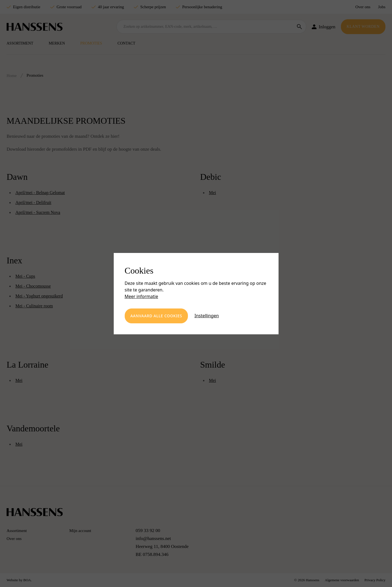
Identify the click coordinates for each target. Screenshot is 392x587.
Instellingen (207, 316)
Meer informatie (141, 296)
